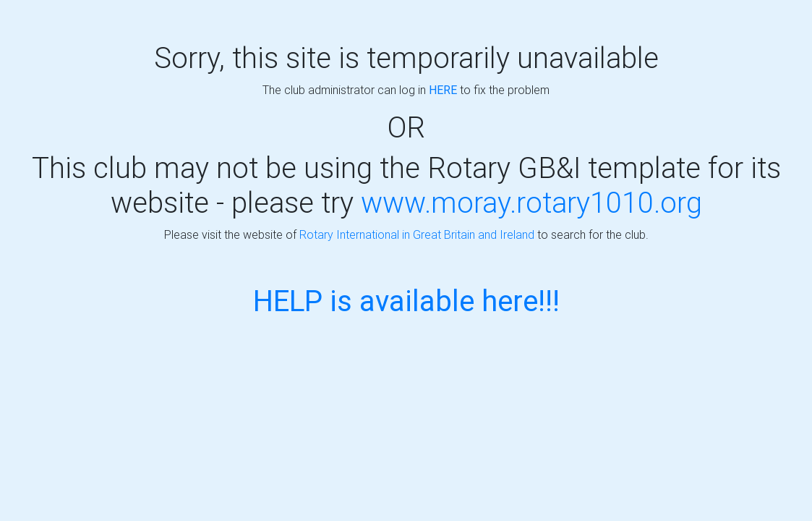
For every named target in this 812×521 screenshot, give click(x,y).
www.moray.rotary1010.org (531, 202)
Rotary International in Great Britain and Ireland (417, 234)
